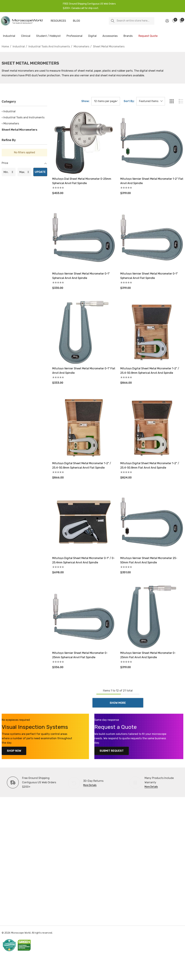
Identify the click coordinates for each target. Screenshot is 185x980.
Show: (85, 101)
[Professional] (74, 36)
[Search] (113, 21)
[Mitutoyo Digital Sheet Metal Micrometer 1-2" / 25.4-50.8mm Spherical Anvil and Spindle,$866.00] (152, 332)
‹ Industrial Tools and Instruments (23, 117)
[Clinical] (26, 36)
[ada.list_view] (181, 101)
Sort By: (129, 101)
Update (40, 172)
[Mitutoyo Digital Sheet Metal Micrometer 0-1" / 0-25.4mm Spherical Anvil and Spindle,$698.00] (84, 522)
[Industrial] (9, 36)
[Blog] (76, 21)
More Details (90, 785)
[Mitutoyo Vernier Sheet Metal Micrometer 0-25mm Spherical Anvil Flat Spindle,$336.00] (84, 617)
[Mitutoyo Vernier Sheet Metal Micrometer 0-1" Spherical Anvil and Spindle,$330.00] (84, 238)
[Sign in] (167, 21)
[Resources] (58, 21)
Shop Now (12, 751)
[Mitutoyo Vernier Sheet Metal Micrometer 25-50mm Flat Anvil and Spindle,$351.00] (152, 522)
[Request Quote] (148, 36)
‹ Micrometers (10, 123)
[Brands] (128, 36)
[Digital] (92, 36)
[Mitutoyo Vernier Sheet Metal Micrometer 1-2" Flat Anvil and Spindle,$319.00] (152, 143)
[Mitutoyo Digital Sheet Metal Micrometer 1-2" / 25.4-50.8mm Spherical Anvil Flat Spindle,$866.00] (84, 427)
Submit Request (109, 751)
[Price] (24, 165)
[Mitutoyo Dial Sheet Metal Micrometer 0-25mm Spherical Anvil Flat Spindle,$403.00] (84, 143)
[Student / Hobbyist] (48, 36)
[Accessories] (110, 36)
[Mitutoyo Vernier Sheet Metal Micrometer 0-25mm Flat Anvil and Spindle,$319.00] (152, 617)
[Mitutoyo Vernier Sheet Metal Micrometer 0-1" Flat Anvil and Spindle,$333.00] (84, 332)
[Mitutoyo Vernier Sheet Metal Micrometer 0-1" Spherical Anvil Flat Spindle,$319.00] (152, 238)
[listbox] (151, 101)
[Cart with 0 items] (181, 21)
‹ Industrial (9, 111)
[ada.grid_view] (172, 101)
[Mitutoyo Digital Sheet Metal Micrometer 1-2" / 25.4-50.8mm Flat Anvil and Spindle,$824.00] (152, 427)
